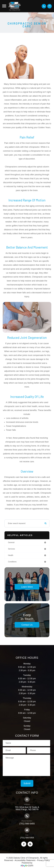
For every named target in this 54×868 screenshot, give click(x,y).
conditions (12, 562)
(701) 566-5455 (27, 824)
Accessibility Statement (25, 860)
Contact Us (27, 625)
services (11, 549)
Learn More (27, 587)
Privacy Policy (43, 860)
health (11, 555)
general (11, 542)
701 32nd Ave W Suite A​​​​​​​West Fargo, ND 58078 (27, 808)
